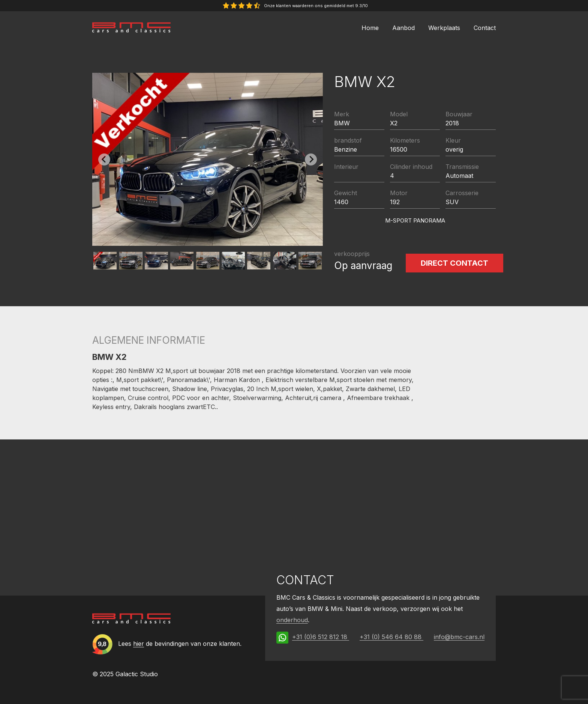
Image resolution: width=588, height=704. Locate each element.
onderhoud (292, 620)
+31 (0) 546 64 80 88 (391, 637)
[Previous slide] (104, 159)
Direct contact (454, 263)
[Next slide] (311, 159)
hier (139, 644)
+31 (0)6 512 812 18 (321, 637)
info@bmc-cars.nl (459, 637)
